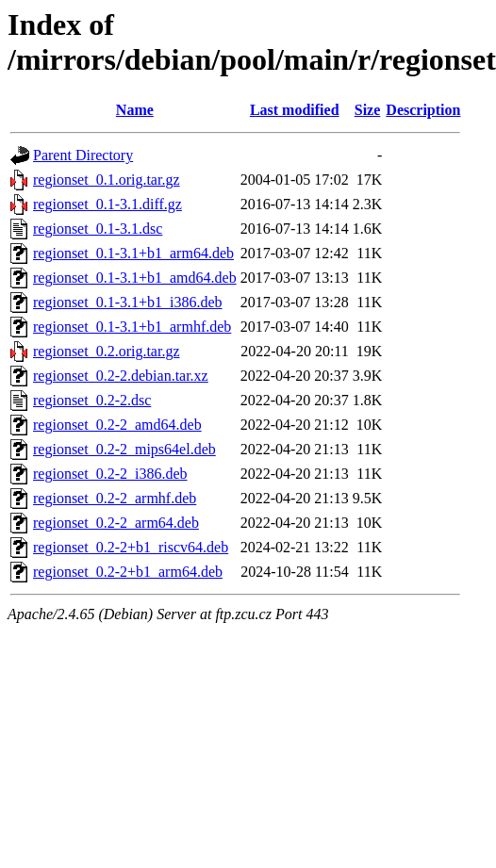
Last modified (295, 110)
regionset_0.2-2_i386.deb (110, 474)
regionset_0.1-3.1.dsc (98, 229)
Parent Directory (83, 155)
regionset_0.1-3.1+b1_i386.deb (128, 302)
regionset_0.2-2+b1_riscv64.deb (131, 547)
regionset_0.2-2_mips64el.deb (124, 449)
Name (135, 110)
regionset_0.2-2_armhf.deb (115, 498)
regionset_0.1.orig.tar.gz (107, 180)
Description (423, 110)
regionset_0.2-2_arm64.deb (116, 523)
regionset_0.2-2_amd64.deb (117, 425)
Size (368, 110)
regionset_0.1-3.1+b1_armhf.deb (132, 327)
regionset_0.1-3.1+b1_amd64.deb (135, 278)
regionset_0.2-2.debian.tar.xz (121, 376)
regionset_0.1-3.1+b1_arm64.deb (133, 253)
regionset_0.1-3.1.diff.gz (107, 204)
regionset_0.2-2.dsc (92, 400)
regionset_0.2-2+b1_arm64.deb (128, 572)
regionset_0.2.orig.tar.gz (107, 351)
